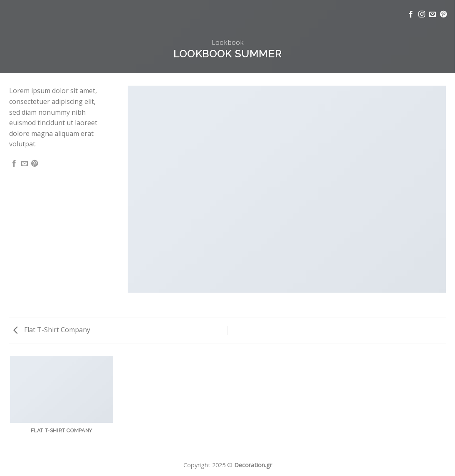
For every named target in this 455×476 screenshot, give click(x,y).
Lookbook (228, 42)
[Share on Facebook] (14, 164)
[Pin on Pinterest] (35, 164)
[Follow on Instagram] (422, 15)
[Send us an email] (433, 15)
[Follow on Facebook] (411, 15)
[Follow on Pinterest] (443, 15)
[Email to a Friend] (25, 164)
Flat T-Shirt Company (52, 330)
